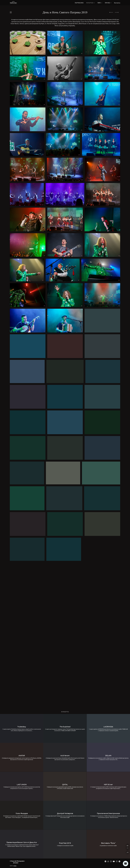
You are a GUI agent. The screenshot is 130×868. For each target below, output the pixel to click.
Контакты (117, 3)
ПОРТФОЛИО (79, 3)
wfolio (15, 866)
